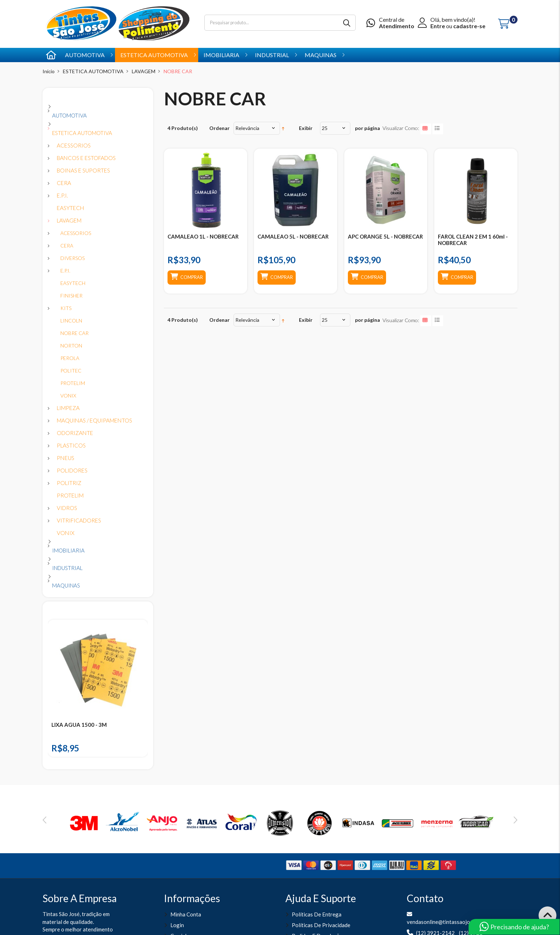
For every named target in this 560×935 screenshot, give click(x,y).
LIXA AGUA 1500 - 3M (79, 725)
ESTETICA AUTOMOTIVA (93, 71)
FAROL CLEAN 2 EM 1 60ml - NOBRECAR (473, 240)
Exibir (306, 128)
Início (49, 71)
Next (516, 820)
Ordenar (219, 128)
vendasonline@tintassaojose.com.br (449, 922)
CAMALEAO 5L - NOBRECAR (293, 236)
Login (177, 925)
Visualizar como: (401, 128)
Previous (44, 820)
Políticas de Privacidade (321, 925)
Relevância (247, 128)
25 (325, 128)
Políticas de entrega (317, 914)
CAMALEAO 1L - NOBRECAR (203, 236)
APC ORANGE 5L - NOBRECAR (385, 236)
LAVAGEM (144, 71)
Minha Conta (186, 914)
